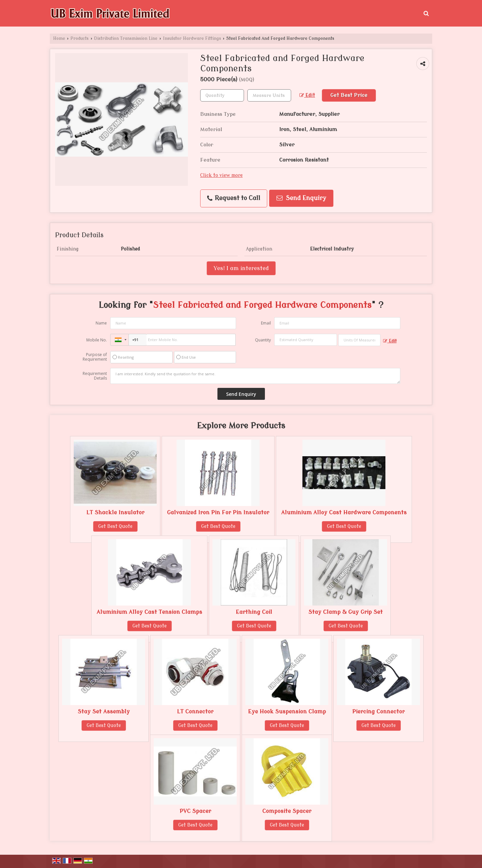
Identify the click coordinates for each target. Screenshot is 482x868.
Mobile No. (97, 340)
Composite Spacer (287, 811)
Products (80, 38)
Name (101, 323)
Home (59, 38)
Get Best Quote (115, 526)
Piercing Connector (378, 712)
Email (266, 323)
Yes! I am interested (241, 268)
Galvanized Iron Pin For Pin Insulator (218, 512)
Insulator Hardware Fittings (192, 38)
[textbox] (269, 95)
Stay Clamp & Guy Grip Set (346, 612)
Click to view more (221, 175)
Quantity (263, 340)
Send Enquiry (301, 198)
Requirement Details (95, 376)
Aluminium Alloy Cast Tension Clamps (149, 612)
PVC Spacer (195, 811)
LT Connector (195, 712)
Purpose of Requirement (95, 357)
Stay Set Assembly (104, 712)
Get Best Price (349, 95)
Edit (307, 95)
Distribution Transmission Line (126, 38)
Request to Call (234, 198)
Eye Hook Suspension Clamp (287, 712)
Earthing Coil (254, 612)
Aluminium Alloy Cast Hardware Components (344, 512)
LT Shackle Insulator (115, 512)
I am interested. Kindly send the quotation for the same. (255, 376)
